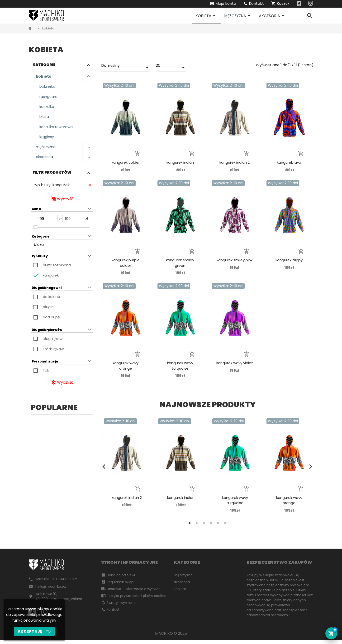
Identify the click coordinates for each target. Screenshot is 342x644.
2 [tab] (55, 545)
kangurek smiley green (180, 263)
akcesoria (272, 16)
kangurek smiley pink (235, 260)
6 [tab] (225, 523)
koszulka (47, 108)
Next (92, 481)
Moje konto (223, 4)
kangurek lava (289, 162)
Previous (32, 481)
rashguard (49, 98)
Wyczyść (62, 203)
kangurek (51, 279)
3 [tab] (62, 545)
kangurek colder (126, 162)
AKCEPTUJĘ (34, 631)
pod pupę (51, 321)
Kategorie (44, 65)
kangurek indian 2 (235, 162)
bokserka (48, 87)
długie (48, 311)
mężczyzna (238, 16)
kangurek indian (180, 162)
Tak (46, 374)
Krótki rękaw (53, 352)
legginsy (47, 139)
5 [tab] (76, 545)
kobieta (206, 16)
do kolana (51, 300)
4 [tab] (69, 545)
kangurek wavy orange (126, 366)
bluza (44, 118)
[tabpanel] (62, 482)
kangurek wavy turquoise (180, 366)
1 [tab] (48, 545)
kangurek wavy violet (235, 363)
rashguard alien (62, 528)
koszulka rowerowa (57, 129)
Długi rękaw (53, 342)
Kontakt (254, 4)
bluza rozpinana (57, 269)
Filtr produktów (52, 176)
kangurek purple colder (126, 263)
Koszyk (280, 4)
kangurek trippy (289, 260)
